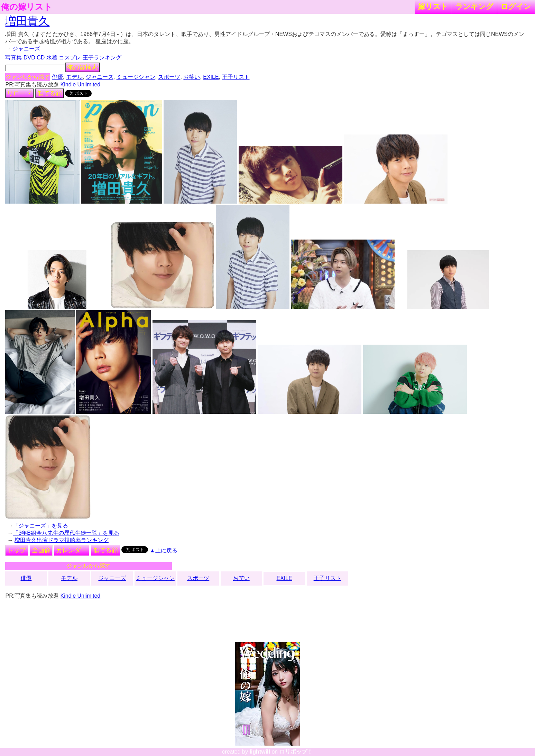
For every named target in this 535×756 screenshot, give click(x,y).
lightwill (260, 752)
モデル (74, 77)
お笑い (192, 77)
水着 (52, 58)
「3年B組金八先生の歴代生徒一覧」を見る (66, 533)
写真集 (13, 58)
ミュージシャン (136, 77)
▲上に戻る (164, 550)
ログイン (516, 6)
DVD (29, 58)
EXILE (211, 77)
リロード (19, 93)
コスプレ (70, 58)
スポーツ (169, 77)
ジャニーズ (26, 49)
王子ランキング (102, 58)
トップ (17, 550)
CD (41, 58)
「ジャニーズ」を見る (40, 526)
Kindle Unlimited (81, 85)
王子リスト (236, 77)
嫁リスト (433, 6)
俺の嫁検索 (82, 67)
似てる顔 (49, 93)
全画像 (41, 550)
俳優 (57, 77)
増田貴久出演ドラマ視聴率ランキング (62, 540)
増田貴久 (27, 21)
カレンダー (72, 550)
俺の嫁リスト (27, 7)
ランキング (474, 6)
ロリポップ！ (296, 752)
